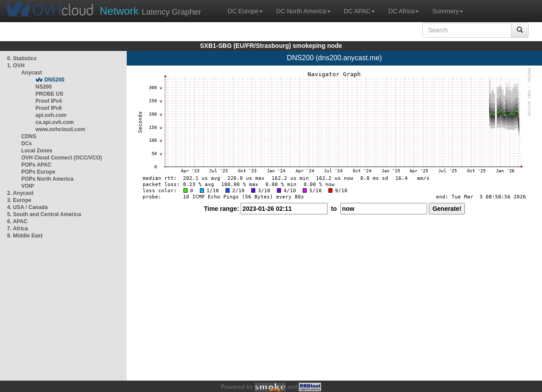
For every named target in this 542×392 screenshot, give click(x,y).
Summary (448, 11)
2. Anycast (20, 193)
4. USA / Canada (27, 207)
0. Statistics (22, 58)
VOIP (27, 186)
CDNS (29, 136)
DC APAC (359, 11)
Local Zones (37, 151)
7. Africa (18, 229)
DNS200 (54, 80)
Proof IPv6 (49, 108)
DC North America (303, 11)
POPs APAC (36, 165)
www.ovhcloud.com (60, 129)
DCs (27, 144)
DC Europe (245, 11)
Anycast (32, 73)
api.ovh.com (51, 115)
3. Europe (19, 200)
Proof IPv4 (49, 101)
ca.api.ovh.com (55, 122)
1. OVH (16, 66)
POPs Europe (38, 172)
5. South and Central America (44, 214)
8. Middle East (25, 236)
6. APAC (17, 221)
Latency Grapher (150, 11)
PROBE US (49, 94)
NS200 (44, 87)
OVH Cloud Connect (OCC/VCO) (62, 158)
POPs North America (47, 179)
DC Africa (404, 11)
